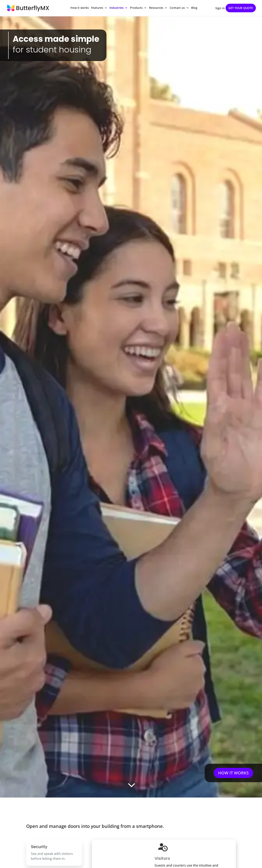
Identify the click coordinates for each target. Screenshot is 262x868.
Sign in (220, 8)
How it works (80, 8)
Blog (194, 8)
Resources (156, 8)
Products (136, 8)
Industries (117, 8)
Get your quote (241, 8)
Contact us (177, 8)
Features (97, 8)
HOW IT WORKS (233, 773)
